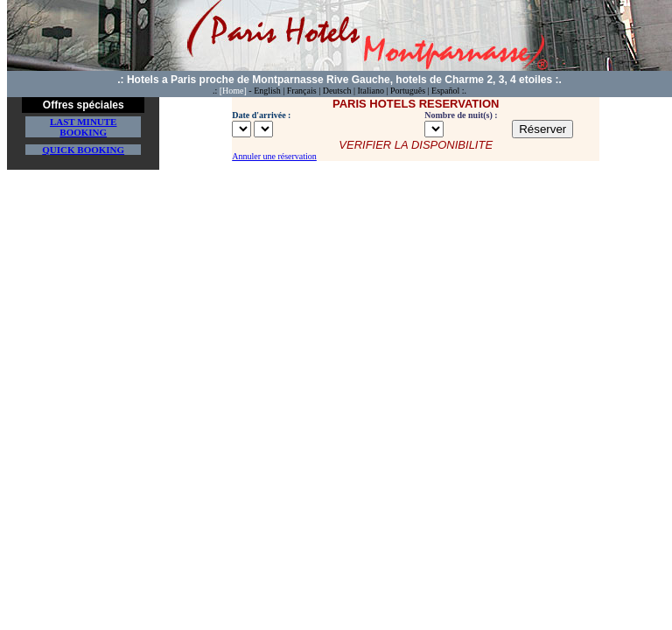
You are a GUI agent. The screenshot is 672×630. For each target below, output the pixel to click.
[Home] (233, 91)
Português (408, 91)
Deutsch (337, 91)
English (267, 91)
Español (445, 91)
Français (302, 91)
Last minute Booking (84, 127)
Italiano (371, 91)
